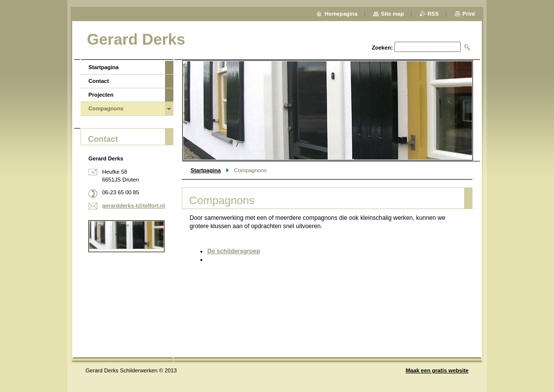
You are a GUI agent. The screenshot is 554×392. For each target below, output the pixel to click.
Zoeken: (382, 48)
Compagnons (106, 108)
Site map (393, 14)
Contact (99, 81)
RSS (433, 14)
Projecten (101, 95)
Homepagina (341, 14)
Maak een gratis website (437, 370)
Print (469, 14)
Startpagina (206, 170)
